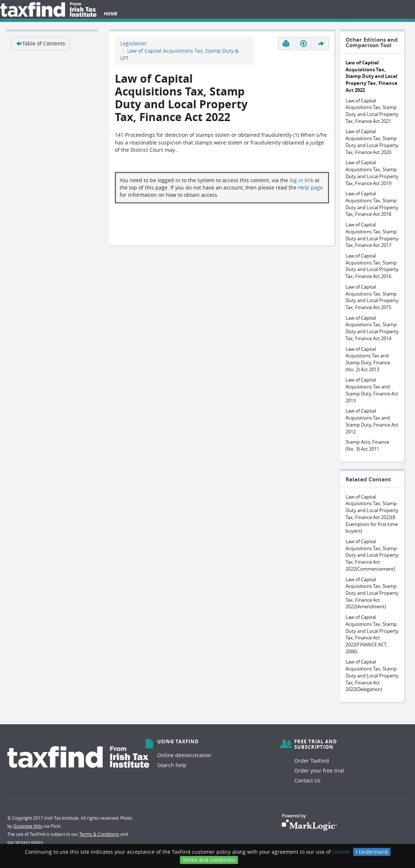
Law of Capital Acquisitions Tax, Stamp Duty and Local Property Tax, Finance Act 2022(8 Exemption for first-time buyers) (372, 514)
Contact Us (308, 780)
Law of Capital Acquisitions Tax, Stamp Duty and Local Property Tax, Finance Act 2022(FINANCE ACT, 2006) (372, 634)
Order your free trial (319, 771)
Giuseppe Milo (28, 826)
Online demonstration (184, 755)
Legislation (133, 43)
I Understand (372, 852)
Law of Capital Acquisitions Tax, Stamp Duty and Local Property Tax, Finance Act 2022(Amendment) (372, 593)
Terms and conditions (209, 860)
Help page (310, 187)
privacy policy (29, 842)
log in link (301, 180)
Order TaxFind (312, 761)
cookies (341, 852)
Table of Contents (40, 43)
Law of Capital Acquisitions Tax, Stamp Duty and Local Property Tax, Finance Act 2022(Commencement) (372, 555)
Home (111, 14)
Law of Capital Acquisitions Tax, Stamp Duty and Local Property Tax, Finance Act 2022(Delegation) (372, 675)
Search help (172, 765)
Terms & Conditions (99, 834)
